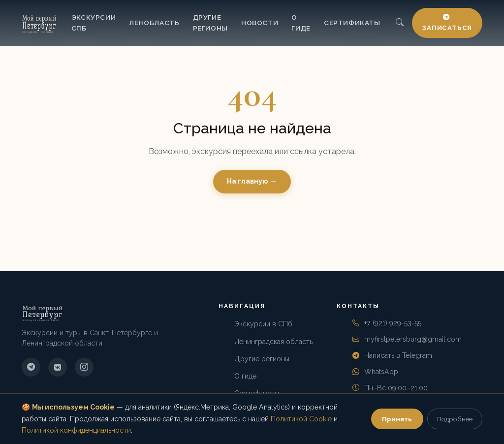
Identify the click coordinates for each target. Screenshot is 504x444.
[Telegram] (31, 367)
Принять (397, 419)
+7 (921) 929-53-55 (393, 323)
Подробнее (455, 419)
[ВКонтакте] (58, 367)
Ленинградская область (273, 342)
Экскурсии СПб (94, 23)
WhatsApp (381, 372)
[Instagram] (84, 367)
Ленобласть (154, 23)
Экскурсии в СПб (263, 324)
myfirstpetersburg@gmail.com (413, 339)
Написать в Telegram (398, 355)
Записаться (447, 23)
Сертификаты (352, 23)
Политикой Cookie (301, 419)
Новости (260, 23)
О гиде (301, 23)
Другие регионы (210, 23)
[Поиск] (399, 23)
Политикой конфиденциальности (76, 430)
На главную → (252, 181)
